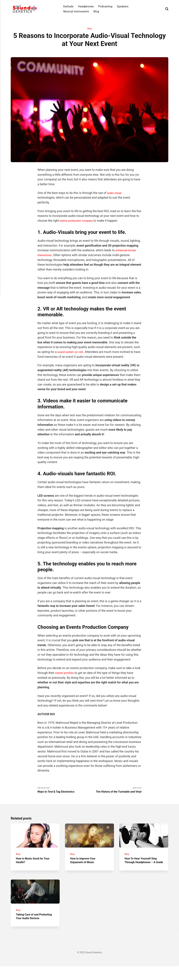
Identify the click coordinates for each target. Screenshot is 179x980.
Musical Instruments (76, 11)
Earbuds (68, 6)
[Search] (167, 9)
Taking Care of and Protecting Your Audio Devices (31, 928)
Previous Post (63, 791)
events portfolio (66, 673)
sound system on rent (72, 352)
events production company (78, 221)
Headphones (86, 6)
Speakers (123, 6)
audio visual (115, 193)
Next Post (116, 791)
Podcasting (105, 6)
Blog (96, 11)
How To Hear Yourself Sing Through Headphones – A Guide (142, 866)
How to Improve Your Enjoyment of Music (84, 864)
